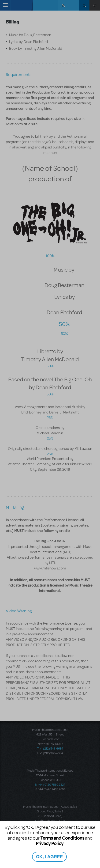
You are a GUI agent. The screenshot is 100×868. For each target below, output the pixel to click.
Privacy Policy (50, 843)
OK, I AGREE (49, 857)
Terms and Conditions (62, 838)
